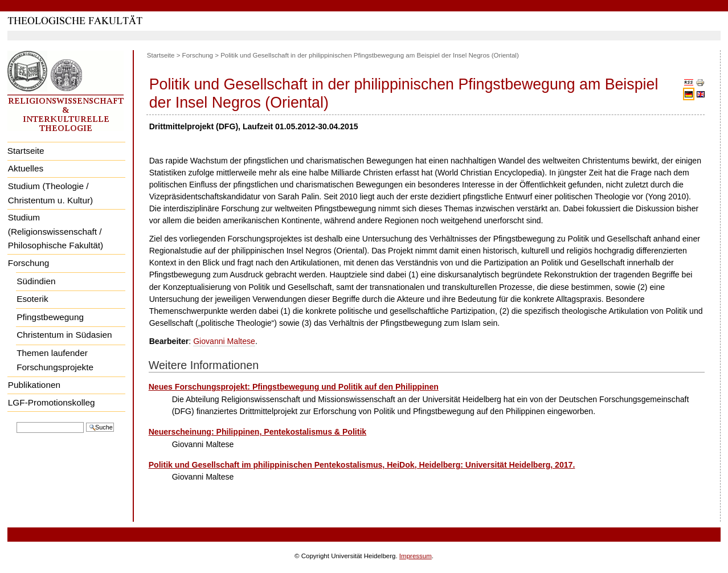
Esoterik (32, 299)
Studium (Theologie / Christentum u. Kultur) (50, 193)
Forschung (29, 263)
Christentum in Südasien (64, 335)
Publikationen (34, 385)
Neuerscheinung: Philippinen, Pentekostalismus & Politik (258, 432)
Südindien (36, 281)
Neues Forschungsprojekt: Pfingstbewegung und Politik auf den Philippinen (294, 387)
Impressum (416, 556)
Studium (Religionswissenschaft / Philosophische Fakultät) (56, 231)
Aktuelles (26, 168)
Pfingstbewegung (50, 317)
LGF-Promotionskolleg (52, 402)
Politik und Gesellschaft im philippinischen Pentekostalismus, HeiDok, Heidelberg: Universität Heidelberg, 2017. (362, 465)
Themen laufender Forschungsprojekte (55, 360)
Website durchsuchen (16, 421)
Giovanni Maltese (224, 341)
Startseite (26, 151)
